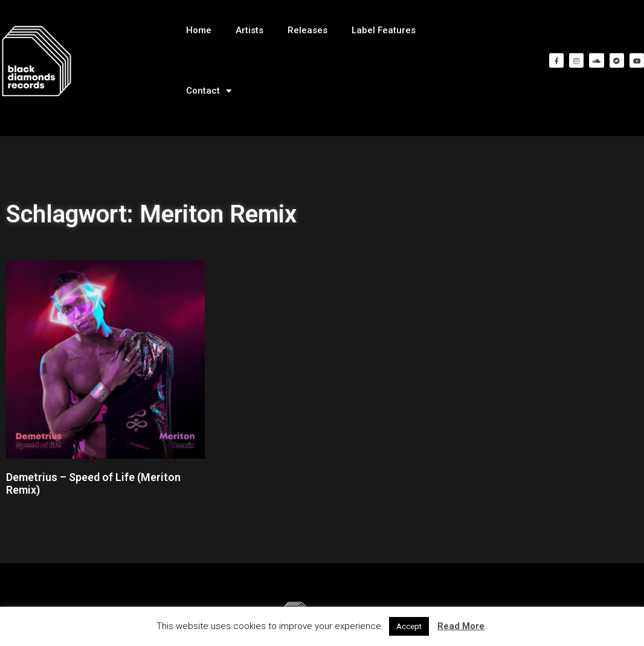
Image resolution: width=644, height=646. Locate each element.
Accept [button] (409, 626)
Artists (250, 30)
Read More (461, 626)
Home (199, 30)
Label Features (384, 30)
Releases (308, 30)
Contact (209, 91)
